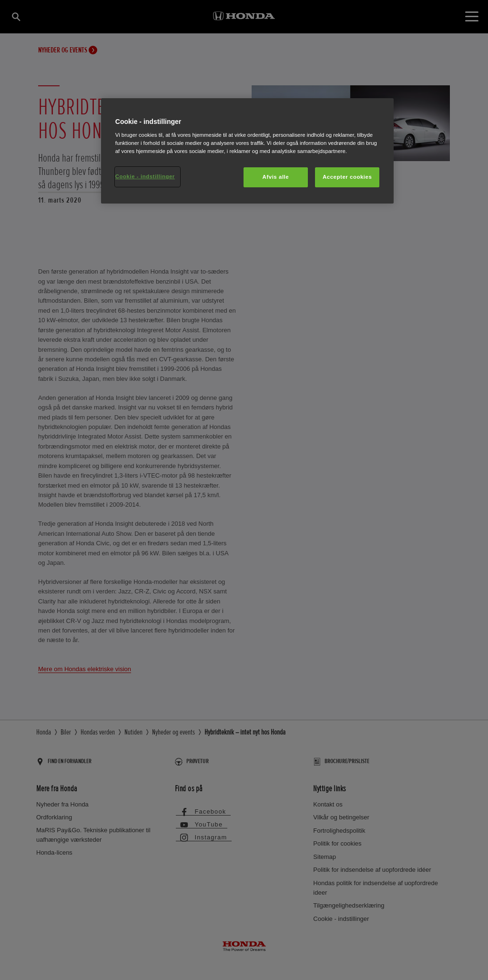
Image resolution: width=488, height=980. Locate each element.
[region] (247, 151)
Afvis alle (276, 177)
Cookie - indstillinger (145, 176)
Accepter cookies (347, 177)
